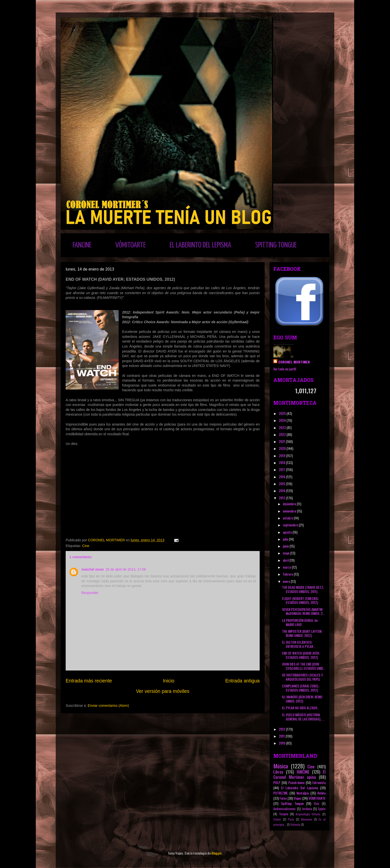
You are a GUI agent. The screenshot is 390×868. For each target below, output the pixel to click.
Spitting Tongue (292, 803)
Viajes (298, 798)
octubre (288, 518)
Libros (278, 772)
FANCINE (82, 245)
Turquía (284, 814)
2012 (282, 729)
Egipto (322, 809)
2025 (283, 413)
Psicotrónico (296, 782)
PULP (277, 782)
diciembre (290, 504)
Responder (90, 593)
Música (281, 766)
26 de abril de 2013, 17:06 (126, 569)
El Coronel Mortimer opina (299, 774)
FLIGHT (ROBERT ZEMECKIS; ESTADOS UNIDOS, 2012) (300, 600)
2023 (283, 427)
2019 (282, 455)
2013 (282, 498)
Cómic (277, 819)
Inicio (169, 681)
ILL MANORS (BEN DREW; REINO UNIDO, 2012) (302, 699)
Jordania (307, 809)
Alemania (307, 819)
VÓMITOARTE (131, 245)
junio (286, 546)
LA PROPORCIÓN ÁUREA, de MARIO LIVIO (300, 622)
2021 (282, 441)
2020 (283, 448)
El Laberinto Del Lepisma (299, 788)
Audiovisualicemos (285, 809)
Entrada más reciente (89, 681)
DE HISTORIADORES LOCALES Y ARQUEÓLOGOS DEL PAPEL (302, 677)
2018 (282, 462)
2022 (283, 434)
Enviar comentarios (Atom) (108, 706)
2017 (282, 469)
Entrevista (319, 782)
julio (286, 539)
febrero (288, 574)
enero (287, 581)
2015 (282, 484)
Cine (86, 546)
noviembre (290, 511)
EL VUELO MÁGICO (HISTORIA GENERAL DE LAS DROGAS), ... (303, 717)
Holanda (295, 825)
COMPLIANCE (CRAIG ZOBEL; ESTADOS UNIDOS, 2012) (301, 688)
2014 (282, 491)
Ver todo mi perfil (285, 369)
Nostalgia (303, 793)
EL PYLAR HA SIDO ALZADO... (301, 708)
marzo (287, 567)
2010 (282, 743)
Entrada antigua (243, 681)
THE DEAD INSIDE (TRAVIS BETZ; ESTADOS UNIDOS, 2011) (303, 589)
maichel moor (93, 569)
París (291, 819)
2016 (282, 477)
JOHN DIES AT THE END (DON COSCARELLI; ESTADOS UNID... (304, 666)
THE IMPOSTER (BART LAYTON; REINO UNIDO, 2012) (302, 633)
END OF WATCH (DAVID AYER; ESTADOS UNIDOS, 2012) (301, 655)
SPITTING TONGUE (276, 245)
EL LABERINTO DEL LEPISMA (200, 245)
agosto (288, 532)
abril (286, 560)
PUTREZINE (281, 793)
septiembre (291, 525)
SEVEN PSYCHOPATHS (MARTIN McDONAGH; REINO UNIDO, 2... (303, 611)
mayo (287, 553)
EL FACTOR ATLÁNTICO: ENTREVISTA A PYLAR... (299, 644)
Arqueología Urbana (308, 814)
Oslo (317, 804)
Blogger (217, 853)
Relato (321, 793)
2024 (283, 420)
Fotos (283, 798)
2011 (282, 736)
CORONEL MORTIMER (294, 362)
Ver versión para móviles (163, 691)
